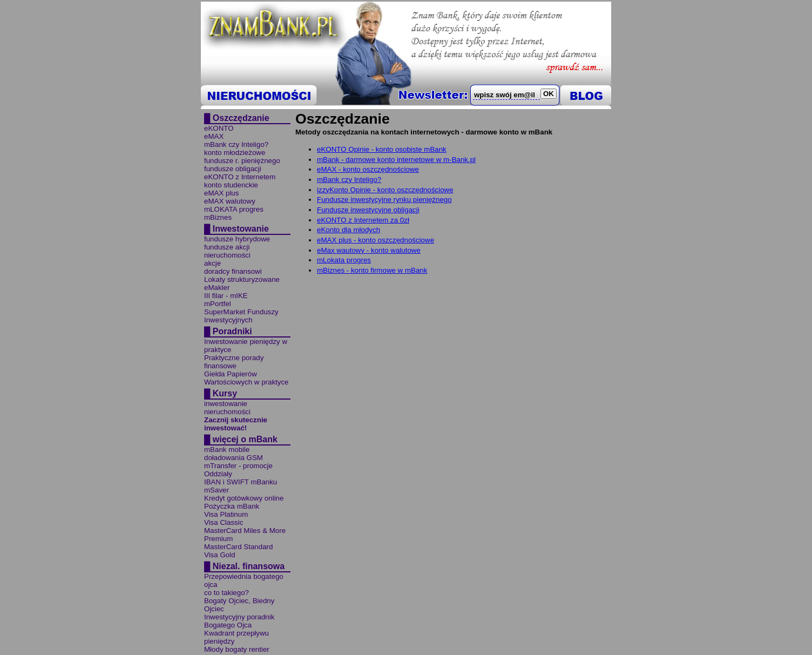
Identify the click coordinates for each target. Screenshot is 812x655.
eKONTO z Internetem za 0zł (363, 220)
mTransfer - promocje (238, 466)
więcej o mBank (245, 439)
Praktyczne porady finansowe (234, 362)
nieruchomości (227, 255)
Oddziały (218, 474)
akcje (212, 263)
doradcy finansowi (233, 271)
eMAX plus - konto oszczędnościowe (375, 240)
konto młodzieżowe (235, 153)
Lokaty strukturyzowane (242, 279)
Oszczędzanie (241, 118)
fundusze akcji (227, 247)
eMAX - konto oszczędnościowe (368, 169)
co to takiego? (226, 593)
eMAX (214, 136)
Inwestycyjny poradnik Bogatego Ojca (239, 621)
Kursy (225, 393)
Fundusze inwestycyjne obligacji (368, 210)
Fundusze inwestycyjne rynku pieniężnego (384, 200)
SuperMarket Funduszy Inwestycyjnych (241, 316)
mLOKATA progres (234, 209)
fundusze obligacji (233, 169)
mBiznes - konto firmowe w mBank (372, 270)
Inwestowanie (241, 229)
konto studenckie (231, 185)
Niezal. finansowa (249, 566)
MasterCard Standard (238, 547)
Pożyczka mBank (232, 506)
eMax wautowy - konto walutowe (369, 250)
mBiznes (218, 217)
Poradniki (232, 331)
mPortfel (218, 304)
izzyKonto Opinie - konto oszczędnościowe (385, 190)
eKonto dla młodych (349, 230)
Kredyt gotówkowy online (244, 498)
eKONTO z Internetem (240, 177)
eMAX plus (221, 193)
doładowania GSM (234, 458)
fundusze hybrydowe (237, 239)
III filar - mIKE (226, 296)
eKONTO (219, 128)
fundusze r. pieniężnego (242, 161)
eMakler (217, 288)
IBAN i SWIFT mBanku (241, 482)
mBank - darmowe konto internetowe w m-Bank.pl (396, 160)
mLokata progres (344, 260)
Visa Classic (224, 522)
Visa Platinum (226, 514)
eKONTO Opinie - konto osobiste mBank (382, 149)
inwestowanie (226, 404)
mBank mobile (227, 450)
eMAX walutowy (230, 201)
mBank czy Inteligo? (236, 144)
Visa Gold (220, 555)
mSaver (216, 490)
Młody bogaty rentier (237, 649)
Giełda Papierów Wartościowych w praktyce (246, 378)
